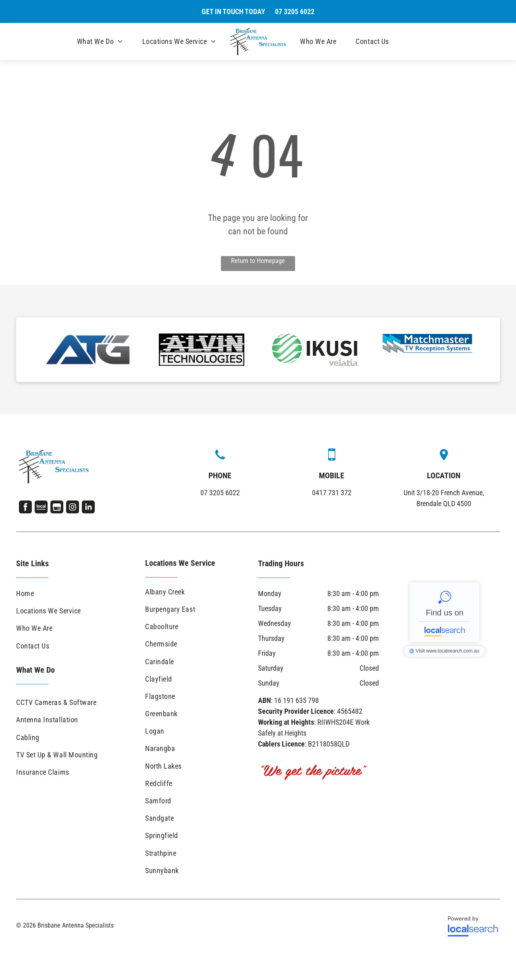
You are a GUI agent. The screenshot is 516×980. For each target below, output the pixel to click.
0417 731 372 (332, 493)
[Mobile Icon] (332, 458)
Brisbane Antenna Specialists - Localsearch (444, 612)
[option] (89, 350)
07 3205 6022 (220, 493)
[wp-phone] (220, 460)
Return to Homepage (258, 261)
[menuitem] (100, 42)
